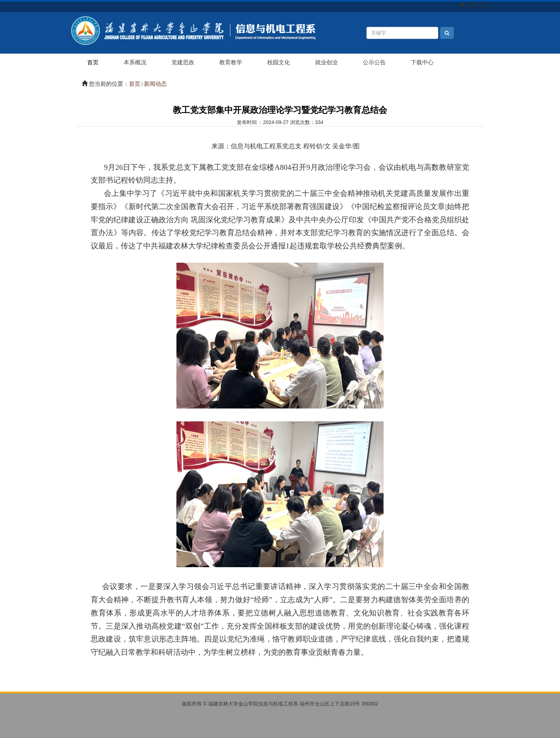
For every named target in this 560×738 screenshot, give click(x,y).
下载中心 (422, 62)
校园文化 (279, 62)
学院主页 (477, 5)
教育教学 (231, 62)
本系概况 (135, 62)
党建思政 (183, 62)
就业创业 (326, 62)
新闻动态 (155, 84)
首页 (93, 62)
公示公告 (374, 62)
